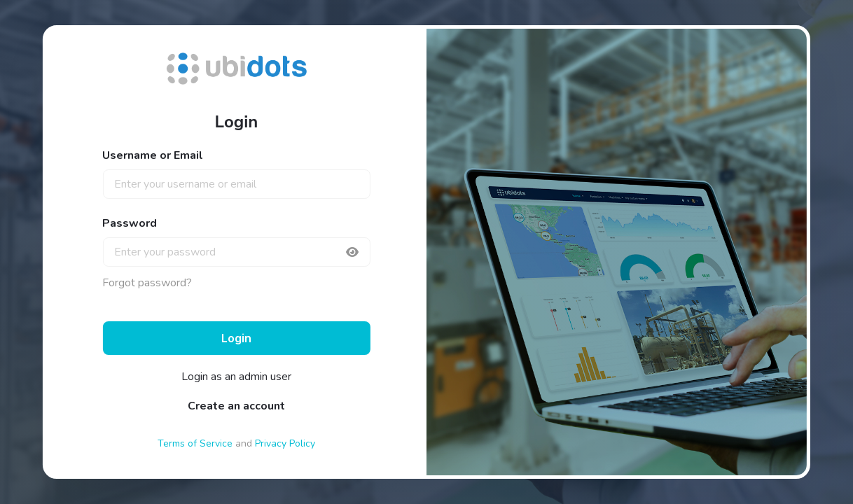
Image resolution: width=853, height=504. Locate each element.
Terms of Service (195, 443)
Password (130, 223)
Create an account (236, 406)
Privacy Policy (285, 443)
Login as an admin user (236, 377)
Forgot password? (147, 283)
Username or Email (153, 155)
